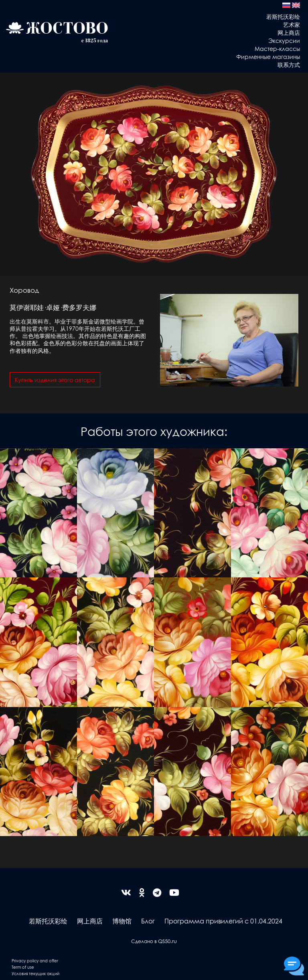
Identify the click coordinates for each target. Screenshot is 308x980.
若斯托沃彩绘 (283, 16)
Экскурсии (284, 40)
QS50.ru (167, 941)
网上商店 (289, 32)
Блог (148, 921)
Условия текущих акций (35, 973)
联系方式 (289, 65)
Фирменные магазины (268, 57)
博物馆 (122, 921)
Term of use (23, 967)
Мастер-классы (277, 49)
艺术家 (292, 24)
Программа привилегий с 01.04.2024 (223, 921)
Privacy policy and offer (35, 961)
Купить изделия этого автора (55, 380)
